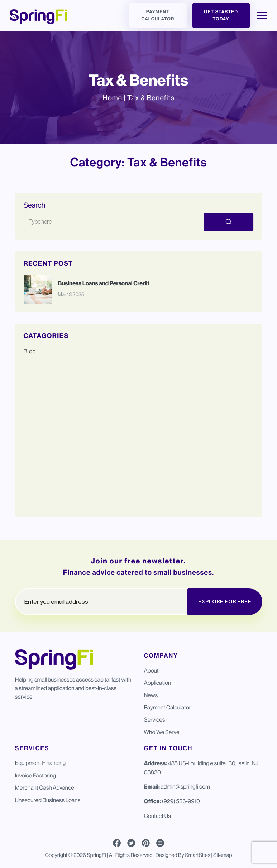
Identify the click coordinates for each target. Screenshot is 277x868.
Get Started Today (221, 16)
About (151, 671)
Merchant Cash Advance (45, 788)
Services (155, 720)
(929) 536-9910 (181, 801)
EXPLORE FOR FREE (225, 602)
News (151, 695)
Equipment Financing (40, 763)
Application (158, 683)
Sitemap (223, 855)
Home (112, 98)
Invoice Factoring (36, 775)
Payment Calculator (158, 16)
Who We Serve (162, 732)
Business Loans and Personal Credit (104, 284)
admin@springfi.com (185, 787)
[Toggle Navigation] (262, 16)
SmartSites (198, 855)
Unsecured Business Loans (48, 800)
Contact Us (157, 816)
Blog (30, 351)
